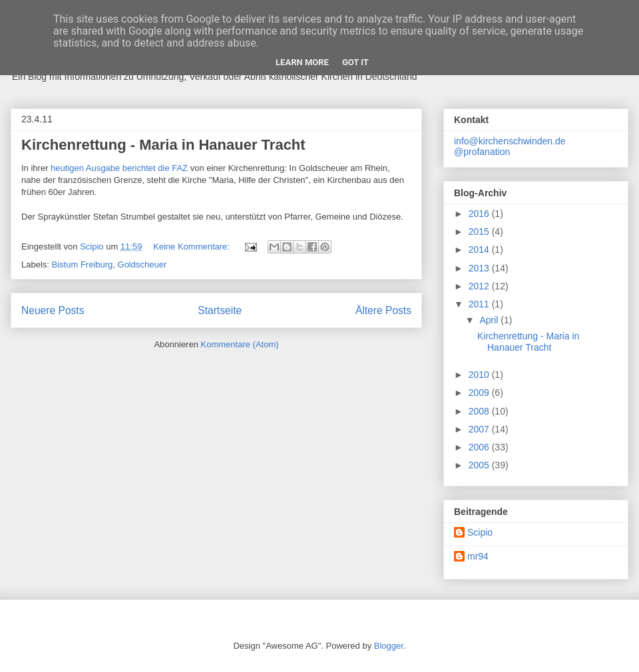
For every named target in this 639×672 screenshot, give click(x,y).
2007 (480, 429)
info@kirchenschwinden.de (510, 141)
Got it (355, 62)
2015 (480, 232)
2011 (480, 304)
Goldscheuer (142, 264)
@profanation (482, 152)
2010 (480, 375)
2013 (480, 268)
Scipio (480, 532)
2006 (480, 447)
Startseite (220, 310)
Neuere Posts (53, 310)
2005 (480, 465)
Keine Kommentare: (193, 247)
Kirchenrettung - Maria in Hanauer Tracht (163, 145)
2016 (480, 214)
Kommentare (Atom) (240, 344)
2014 (480, 250)
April (490, 320)
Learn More (302, 62)
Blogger (389, 646)
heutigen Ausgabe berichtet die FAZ (119, 168)
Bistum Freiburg (83, 264)
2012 (480, 286)
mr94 (478, 556)
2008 (480, 411)
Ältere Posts (383, 310)
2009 (480, 393)
